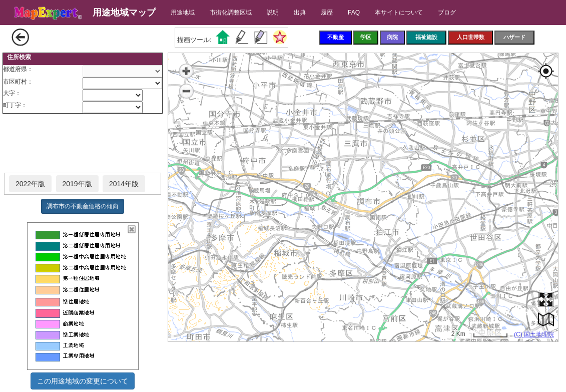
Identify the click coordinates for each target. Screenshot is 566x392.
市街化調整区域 (231, 13)
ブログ (447, 13)
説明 (273, 13)
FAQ (354, 13)
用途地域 (183, 13)
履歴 (327, 13)
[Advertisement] (83, 144)
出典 (300, 13)
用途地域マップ (124, 13)
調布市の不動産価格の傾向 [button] (83, 206)
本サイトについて (399, 13)
